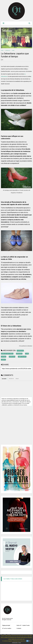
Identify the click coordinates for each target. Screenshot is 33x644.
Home (2, 50)
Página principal (6, 625)
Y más (19, 643)
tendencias (8, 50)
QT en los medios (7, 628)
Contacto (19, 628)
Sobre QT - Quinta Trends (23, 625)
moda (13, 50)
